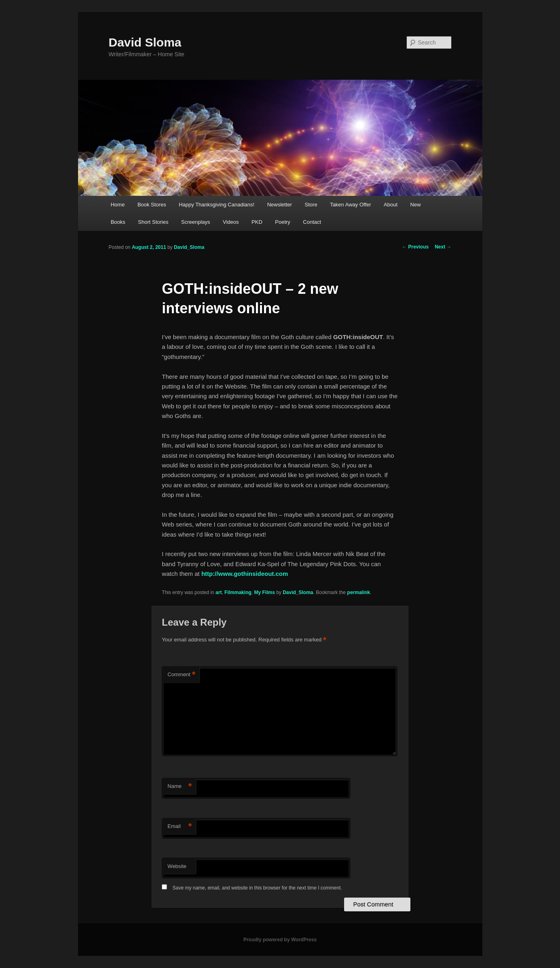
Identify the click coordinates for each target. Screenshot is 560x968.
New (416, 205)
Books (118, 222)
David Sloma (145, 42)
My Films (264, 592)
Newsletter (280, 205)
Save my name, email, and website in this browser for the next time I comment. (257, 888)
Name (180, 786)
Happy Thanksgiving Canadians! (217, 205)
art (219, 592)
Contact (312, 222)
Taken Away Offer (350, 205)
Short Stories (153, 222)
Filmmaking (238, 592)
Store (311, 205)
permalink (359, 592)
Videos (231, 222)
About (391, 205)
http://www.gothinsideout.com (245, 574)
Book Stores (152, 205)
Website (177, 866)
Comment (181, 675)
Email (180, 827)
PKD (257, 222)
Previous (415, 247)
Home (118, 205)
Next (443, 247)
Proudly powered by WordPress (280, 940)
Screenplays (196, 222)
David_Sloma (189, 247)
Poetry (283, 222)
